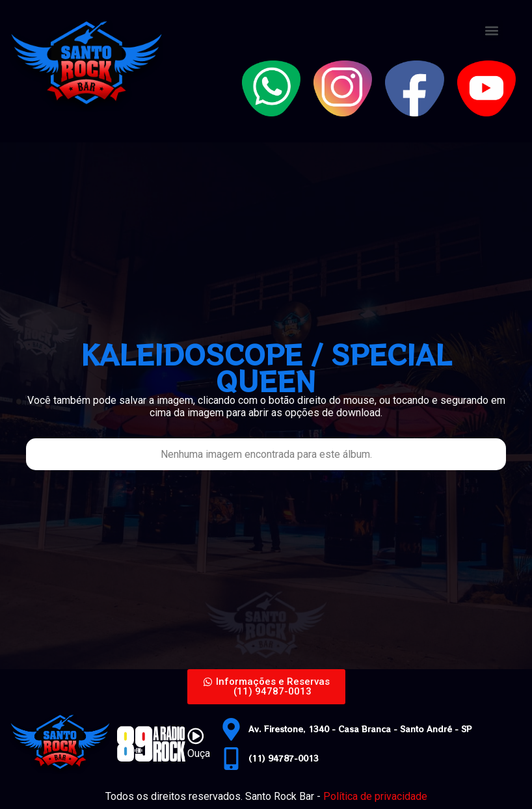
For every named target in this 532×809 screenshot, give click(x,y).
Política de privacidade (375, 796)
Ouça (199, 753)
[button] (492, 30)
